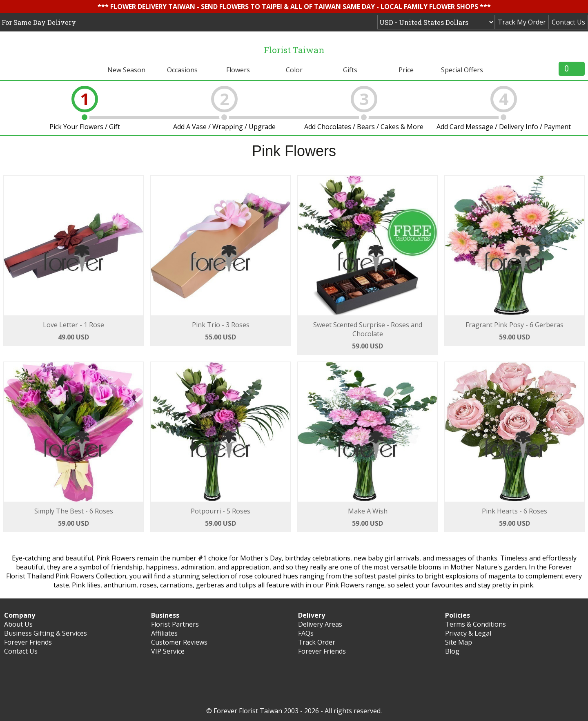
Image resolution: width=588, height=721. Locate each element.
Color (294, 70)
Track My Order (522, 22)
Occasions (182, 70)
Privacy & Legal (468, 633)
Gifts (350, 70)
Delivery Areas (320, 624)
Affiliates (164, 633)
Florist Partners (175, 624)
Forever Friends (28, 642)
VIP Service (168, 651)
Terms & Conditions (476, 624)
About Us (18, 624)
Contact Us (568, 22)
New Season (126, 70)
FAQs (306, 633)
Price (406, 70)
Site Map (459, 642)
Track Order (317, 642)
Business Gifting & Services (46, 633)
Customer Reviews (179, 642)
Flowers (238, 70)
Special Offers (462, 70)
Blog (452, 651)
